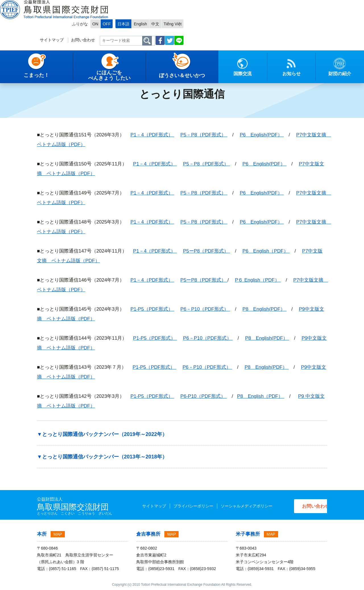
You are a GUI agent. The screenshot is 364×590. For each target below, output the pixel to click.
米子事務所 (248, 534)
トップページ (16, 75)
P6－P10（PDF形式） (205, 309)
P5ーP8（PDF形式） (207, 251)
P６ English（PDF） (258, 280)
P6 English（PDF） (266, 251)
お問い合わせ (218, 22)
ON (232, 5)
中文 (297, 5)
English (281, 5)
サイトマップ (185, 22)
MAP (58, 534)
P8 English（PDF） (261, 396)
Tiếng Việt (316, 5)
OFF (244, 5)
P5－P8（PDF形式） (204, 135)
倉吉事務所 (148, 534)
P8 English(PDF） (265, 309)
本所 (42, 534)
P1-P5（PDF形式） (152, 309)
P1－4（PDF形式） (152, 135)
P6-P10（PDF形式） (203, 396)
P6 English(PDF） (262, 135)
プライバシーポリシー (181, 506)
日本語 (263, 5)
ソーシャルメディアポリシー (235, 506)
